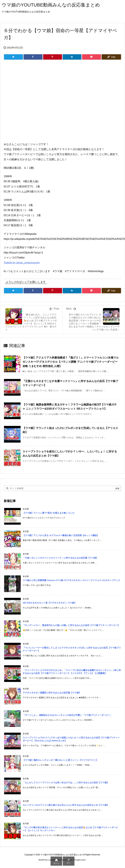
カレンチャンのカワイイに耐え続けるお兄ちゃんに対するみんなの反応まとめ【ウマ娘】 (66, 805)
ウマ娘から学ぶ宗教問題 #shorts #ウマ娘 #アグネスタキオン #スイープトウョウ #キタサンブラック (71, 580)
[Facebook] (33, 57)
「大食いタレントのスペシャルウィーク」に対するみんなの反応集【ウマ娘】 (60, 558)
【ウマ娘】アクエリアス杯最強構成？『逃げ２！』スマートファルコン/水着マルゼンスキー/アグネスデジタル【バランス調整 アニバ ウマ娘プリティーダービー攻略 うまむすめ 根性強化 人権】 (71, 362)
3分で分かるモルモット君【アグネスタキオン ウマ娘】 (49, 603)
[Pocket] (92, 57)
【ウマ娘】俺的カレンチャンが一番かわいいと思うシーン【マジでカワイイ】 (60, 760)
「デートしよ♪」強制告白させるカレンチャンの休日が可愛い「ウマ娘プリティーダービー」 (67, 715)
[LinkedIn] (72, 57)
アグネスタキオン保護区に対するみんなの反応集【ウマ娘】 (52, 693)
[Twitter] (13, 57)
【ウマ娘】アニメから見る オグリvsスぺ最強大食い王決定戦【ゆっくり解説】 (61, 535)
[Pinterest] (53, 57)
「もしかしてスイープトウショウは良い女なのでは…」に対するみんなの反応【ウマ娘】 (66, 783)
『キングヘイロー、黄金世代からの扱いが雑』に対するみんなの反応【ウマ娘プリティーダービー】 (71, 625)
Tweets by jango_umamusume (22, 263)
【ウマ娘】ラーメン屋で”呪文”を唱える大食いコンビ (49, 513)
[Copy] (111, 57)
